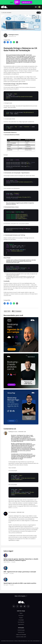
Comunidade (21, 614)
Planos (21, 608)
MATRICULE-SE (27, 2)
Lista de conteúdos (6, 13)
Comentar (19, 307)
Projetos (21, 612)
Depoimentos (21, 619)
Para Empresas (21, 616)
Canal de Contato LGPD (21, 631)
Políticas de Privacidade (21, 629)
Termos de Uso (21, 627)
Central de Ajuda (21, 624)
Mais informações (21, 590)
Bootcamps (21, 610)
